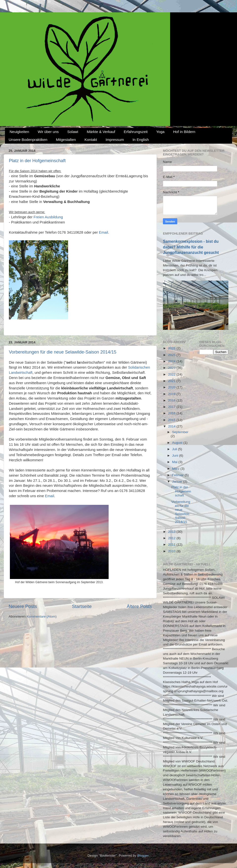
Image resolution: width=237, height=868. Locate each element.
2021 (172, 381)
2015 (172, 420)
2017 (172, 407)
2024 (172, 361)
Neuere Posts (23, 606)
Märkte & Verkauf (101, 132)
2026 (172, 348)
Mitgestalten (66, 140)
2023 (172, 368)
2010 (172, 551)
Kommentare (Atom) (42, 616)
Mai (175, 462)
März (176, 469)
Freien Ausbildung (48, 217)
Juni (176, 456)
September (180, 432)
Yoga (160, 132)
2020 (172, 387)
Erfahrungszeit (136, 132)
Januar (178, 481)
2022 (172, 374)
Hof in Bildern (184, 132)
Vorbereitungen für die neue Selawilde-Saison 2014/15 (63, 352)
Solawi (73, 132)
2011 (172, 545)
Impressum (115, 140)
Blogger (143, 856)
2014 (172, 426)
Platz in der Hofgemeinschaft (37, 161)
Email (49, 496)
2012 (172, 538)
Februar (178, 475)
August (178, 443)
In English (141, 140)
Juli (175, 449)
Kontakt (91, 140)
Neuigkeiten (19, 132)
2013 (172, 532)
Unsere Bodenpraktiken (28, 140)
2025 (172, 355)
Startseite (82, 606)
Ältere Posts (139, 606)
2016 (172, 413)
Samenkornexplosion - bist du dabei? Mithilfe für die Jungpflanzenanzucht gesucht (191, 247)
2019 (172, 394)
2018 (172, 400)
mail (105, 232)
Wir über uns (48, 132)
